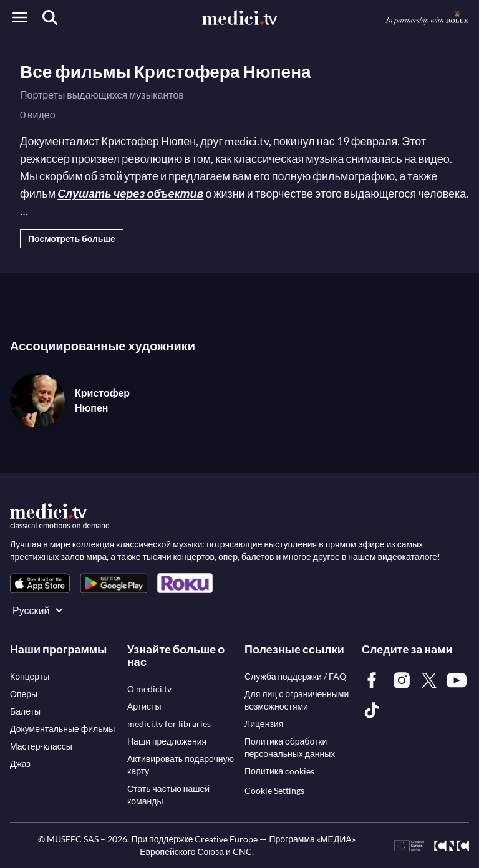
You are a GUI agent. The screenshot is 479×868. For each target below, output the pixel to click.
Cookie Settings (274, 790)
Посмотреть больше (72, 239)
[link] (40, 583)
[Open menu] (20, 17)
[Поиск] (50, 17)
